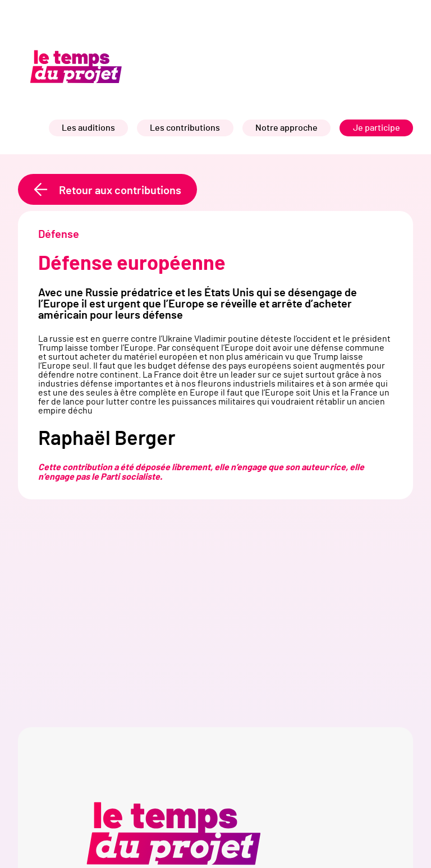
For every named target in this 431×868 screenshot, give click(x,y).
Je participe (377, 128)
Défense (59, 235)
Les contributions (185, 128)
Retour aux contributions (120, 191)
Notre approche (286, 128)
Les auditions (88, 128)
